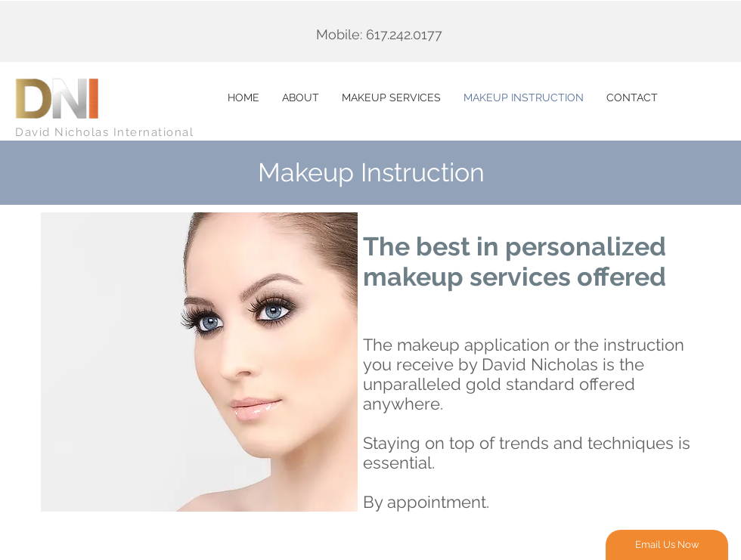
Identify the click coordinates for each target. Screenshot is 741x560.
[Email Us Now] (667, 545)
